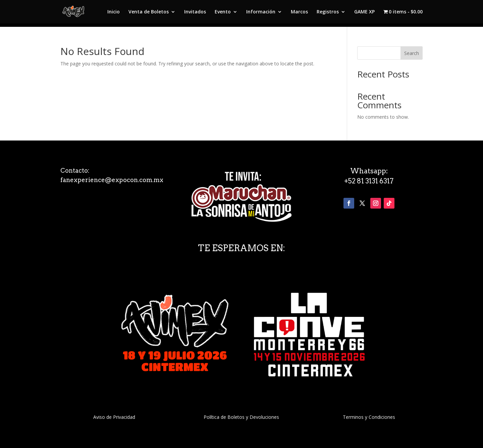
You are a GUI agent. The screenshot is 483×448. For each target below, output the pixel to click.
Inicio (114, 12)
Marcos (299, 12)
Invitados (195, 12)
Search (412, 53)
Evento (223, 12)
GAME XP (364, 12)
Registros (328, 12)
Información (261, 12)
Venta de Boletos (149, 12)
